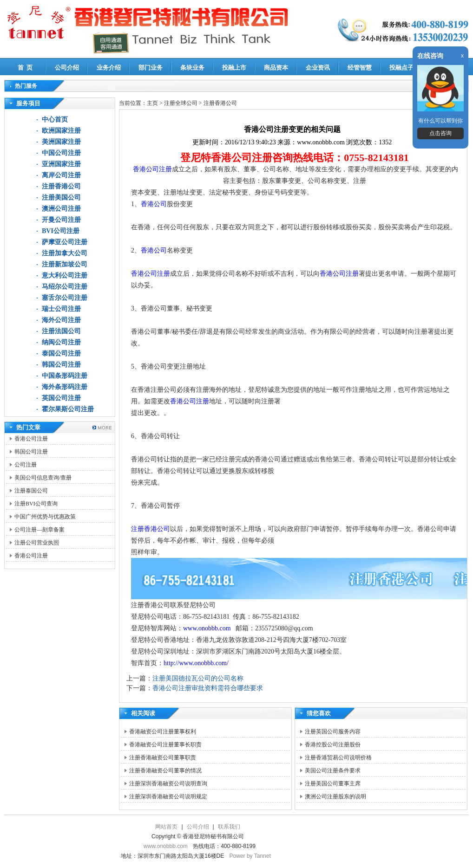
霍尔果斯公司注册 (68, 409)
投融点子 (401, 68)
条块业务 (192, 68)
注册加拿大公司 (65, 253)
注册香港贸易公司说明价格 (338, 758)
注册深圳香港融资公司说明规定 (168, 797)
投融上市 (234, 68)
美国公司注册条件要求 (333, 771)
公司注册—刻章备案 (39, 530)
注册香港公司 (61, 186)
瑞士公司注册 (61, 309)
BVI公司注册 (61, 231)
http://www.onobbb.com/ (196, 663)
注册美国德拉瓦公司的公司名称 (198, 678)
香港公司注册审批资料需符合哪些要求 (208, 688)
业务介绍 (109, 68)
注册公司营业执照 (37, 543)
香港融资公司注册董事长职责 (165, 745)
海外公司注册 (61, 320)
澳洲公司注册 (61, 209)
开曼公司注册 (61, 220)
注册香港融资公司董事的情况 (165, 771)
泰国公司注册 (61, 353)
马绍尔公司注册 (65, 287)
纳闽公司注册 (61, 342)
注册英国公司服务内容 (333, 732)
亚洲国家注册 (61, 164)
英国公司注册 (61, 398)
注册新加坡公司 (65, 264)
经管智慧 (360, 68)
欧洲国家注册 (61, 131)
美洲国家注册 (61, 142)
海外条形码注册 (65, 387)
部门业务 (151, 68)
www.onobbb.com (208, 628)
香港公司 (154, 204)
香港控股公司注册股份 (333, 745)
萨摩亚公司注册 (65, 242)
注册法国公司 (61, 331)
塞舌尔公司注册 (65, 298)
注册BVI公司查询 (36, 504)
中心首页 (55, 120)
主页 (152, 103)
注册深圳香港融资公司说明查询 (168, 784)
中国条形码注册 (65, 376)
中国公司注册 (61, 153)
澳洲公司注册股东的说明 (335, 797)
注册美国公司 (61, 198)
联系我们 (229, 827)
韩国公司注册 (61, 365)
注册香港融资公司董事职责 (163, 758)
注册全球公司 (181, 103)
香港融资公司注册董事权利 (163, 732)
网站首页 (166, 827)
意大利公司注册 (65, 275)
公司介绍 (67, 68)
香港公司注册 (31, 439)
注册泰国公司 (31, 491)
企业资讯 (318, 68)
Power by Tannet (250, 856)
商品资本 (276, 68)
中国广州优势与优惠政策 (45, 517)
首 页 (25, 68)
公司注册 (26, 465)
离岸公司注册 (61, 175)
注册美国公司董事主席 (333, 784)
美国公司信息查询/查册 (43, 478)
